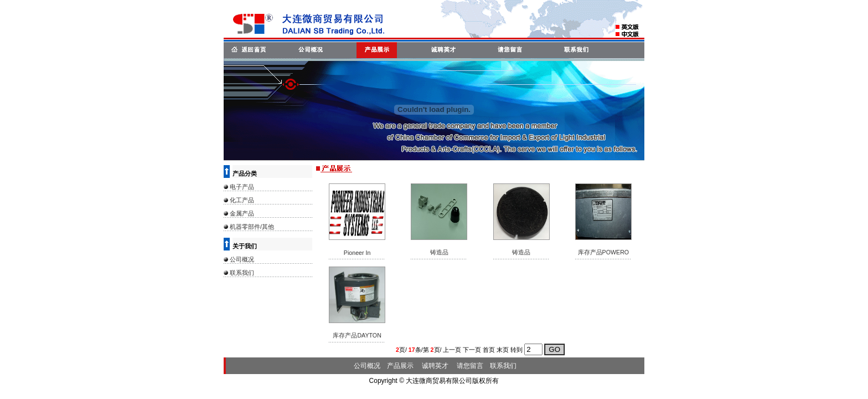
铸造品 (439, 252)
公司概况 (242, 259)
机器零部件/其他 (252, 227)
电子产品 (242, 187)
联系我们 (242, 273)
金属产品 (242, 213)
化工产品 (242, 200)
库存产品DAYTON (357, 335)
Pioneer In (357, 253)
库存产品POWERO (604, 252)
